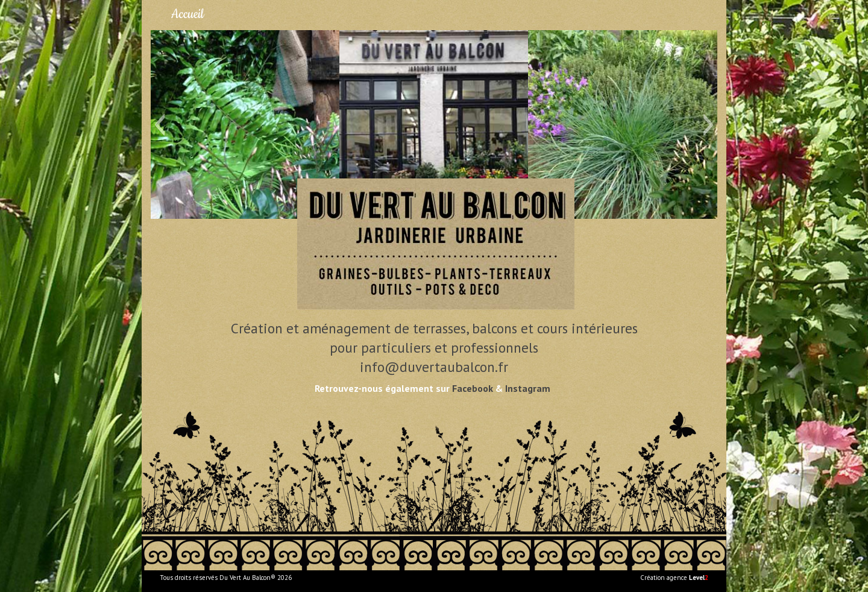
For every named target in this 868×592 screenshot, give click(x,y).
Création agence (674, 578)
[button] (159, 125)
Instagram (528, 388)
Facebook (473, 388)
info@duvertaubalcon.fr (434, 367)
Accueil (187, 14)
